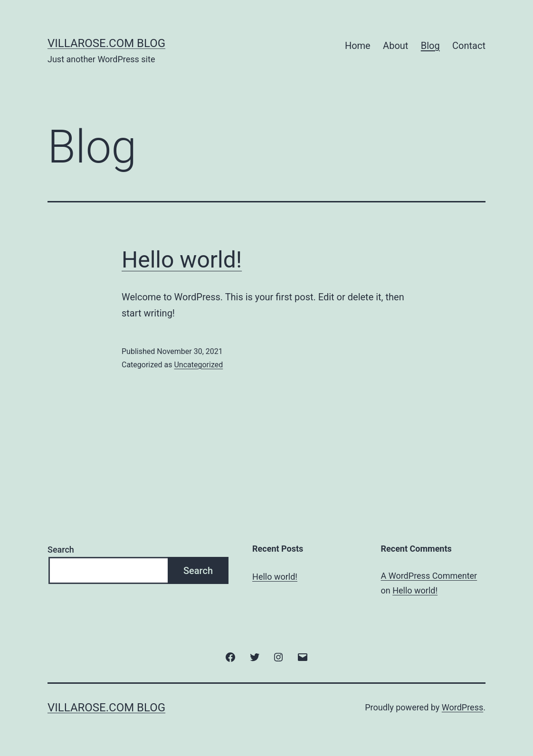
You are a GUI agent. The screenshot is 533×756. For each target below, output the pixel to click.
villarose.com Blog (106, 43)
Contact (469, 46)
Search (61, 550)
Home (358, 46)
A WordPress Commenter (429, 576)
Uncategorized (198, 365)
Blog (430, 46)
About (395, 46)
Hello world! (182, 260)
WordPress (462, 707)
